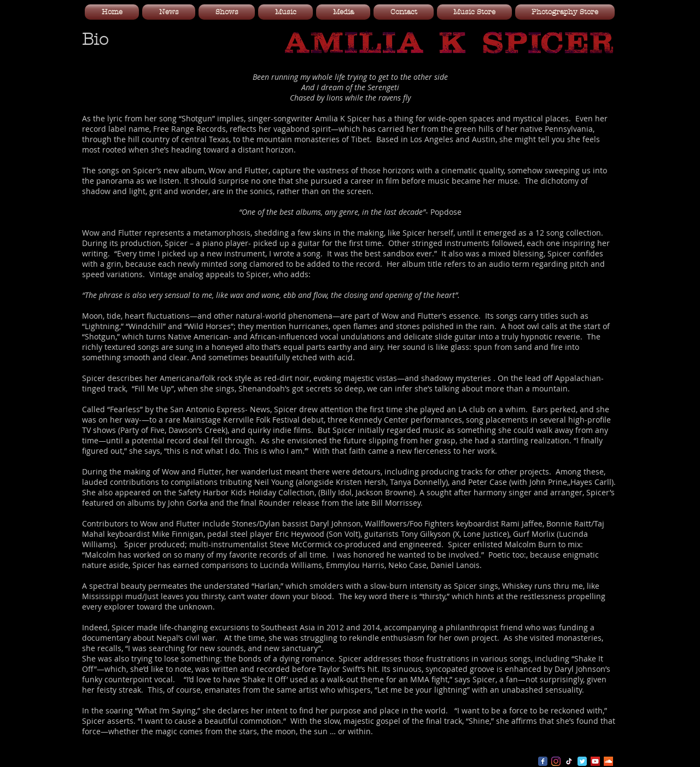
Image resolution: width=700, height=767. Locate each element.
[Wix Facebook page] (543, 761)
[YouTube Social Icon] (595, 761)
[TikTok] (569, 761)
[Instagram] (556, 761)
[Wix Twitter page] (582, 761)
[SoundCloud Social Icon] (608, 761)
